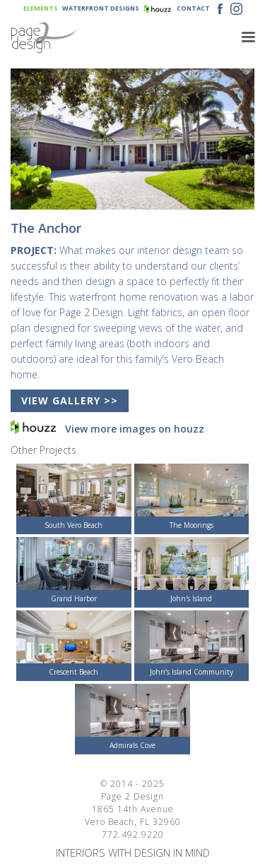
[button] (248, 37)
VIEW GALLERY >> (70, 400)
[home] (120, 38)
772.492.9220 (133, 834)
